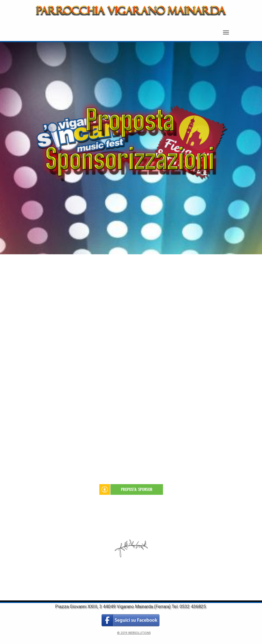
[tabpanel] (131, 142)
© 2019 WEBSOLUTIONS (134, 633)
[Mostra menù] (226, 32)
